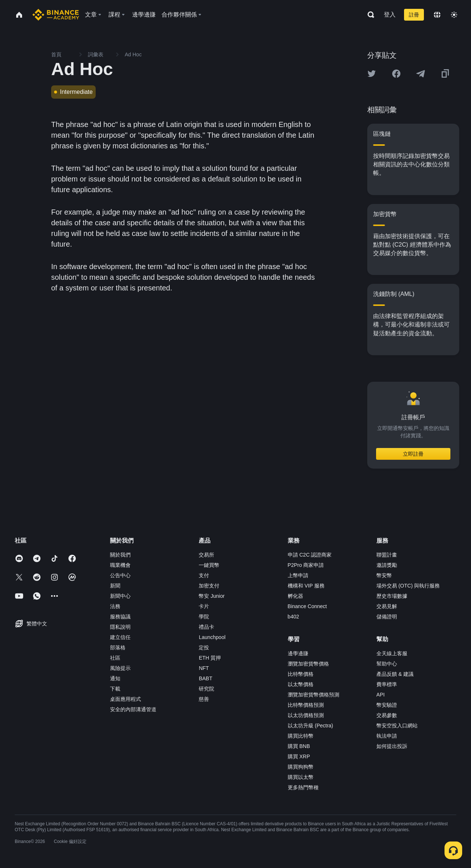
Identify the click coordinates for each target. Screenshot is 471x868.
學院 (204, 617)
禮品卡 (206, 627)
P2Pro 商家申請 (306, 565)
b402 (293, 617)
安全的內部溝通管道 (133, 709)
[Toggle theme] (454, 15)
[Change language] (437, 15)
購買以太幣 (301, 777)
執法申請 (387, 736)
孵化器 (295, 596)
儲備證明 (387, 617)
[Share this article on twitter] (372, 74)
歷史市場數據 (392, 596)
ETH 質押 (210, 658)
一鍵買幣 (209, 565)
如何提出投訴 (392, 746)
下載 (115, 689)
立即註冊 (413, 454)
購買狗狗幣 (301, 767)
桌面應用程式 (125, 699)
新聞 (115, 586)
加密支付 (209, 586)
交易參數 (387, 715)
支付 (204, 575)
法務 (115, 606)
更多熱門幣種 (303, 787)
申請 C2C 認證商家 (310, 555)
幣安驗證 (387, 705)
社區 (115, 658)
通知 (115, 678)
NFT (204, 668)
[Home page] (56, 15)
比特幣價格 (301, 674)
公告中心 (120, 575)
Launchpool (212, 637)
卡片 (204, 606)
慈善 (204, 699)
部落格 (118, 648)
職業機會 (120, 565)
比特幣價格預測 (306, 705)
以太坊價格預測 (306, 715)
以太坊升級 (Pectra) (311, 726)
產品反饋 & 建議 (395, 674)
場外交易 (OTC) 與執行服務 (408, 586)
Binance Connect (307, 606)
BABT (206, 678)
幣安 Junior (212, 596)
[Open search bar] (369, 15)
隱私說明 (120, 627)
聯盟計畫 (387, 555)
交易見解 (387, 606)
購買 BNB (299, 746)
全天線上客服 (392, 653)
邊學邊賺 (298, 653)
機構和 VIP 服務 (306, 586)
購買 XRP (299, 756)
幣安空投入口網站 (397, 726)
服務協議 (120, 617)
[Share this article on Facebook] (396, 74)
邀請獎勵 (387, 565)
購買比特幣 (301, 736)
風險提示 (120, 668)
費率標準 (387, 684)
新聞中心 (120, 596)
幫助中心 (387, 664)
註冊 (414, 15)
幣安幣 (384, 575)
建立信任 (120, 637)
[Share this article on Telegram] (421, 74)
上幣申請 (298, 575)
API (381, 695)
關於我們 (120, 555)
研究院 (206, 689)
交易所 (206, 555)
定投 (204, 648)
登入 (390, 15)
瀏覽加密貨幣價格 (308, 664)
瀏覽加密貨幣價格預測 (314, 695)
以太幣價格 (301, 684)
